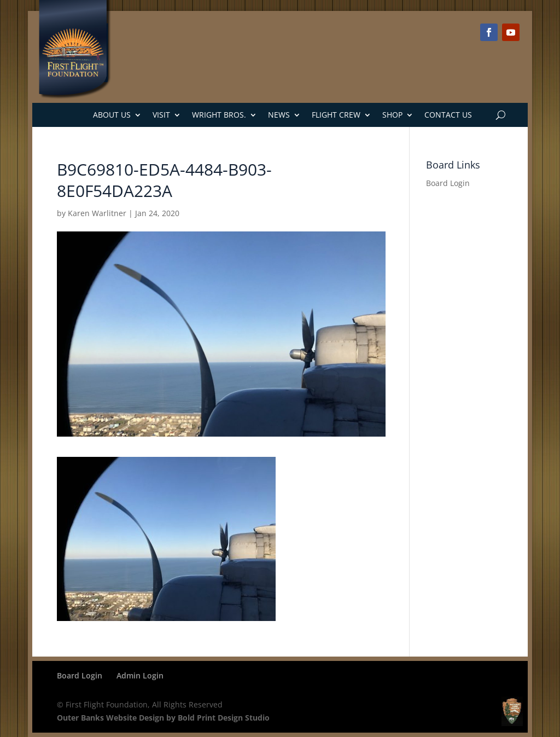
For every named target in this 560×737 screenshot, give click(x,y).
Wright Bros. (219, 115)
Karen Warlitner (97, 213)
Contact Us (448, 115)
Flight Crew (336, 115)
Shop (392, 115)
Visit (161, 115)
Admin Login (140, 675)
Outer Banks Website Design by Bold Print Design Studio (163, 718)
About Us (112, 115)
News (279, 115)
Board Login (448, 183)
